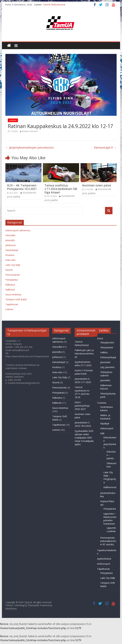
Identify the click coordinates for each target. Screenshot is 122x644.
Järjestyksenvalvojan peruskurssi (30, 147)
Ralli (102, 433)
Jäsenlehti (105, 380)
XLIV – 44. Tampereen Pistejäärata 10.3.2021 (22, 187)
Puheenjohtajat (108, 357)
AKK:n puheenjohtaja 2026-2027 (82, 406)
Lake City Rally (13, 265)
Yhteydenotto (107, 343)
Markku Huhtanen (30, 131)
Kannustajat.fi (105, 147)
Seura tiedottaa (13, 294)
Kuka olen (10, 260)
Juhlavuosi (11, 245)
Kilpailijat (105, 423)
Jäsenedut (105, 362)
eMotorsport (107, 428)
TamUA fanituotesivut (54, 5)
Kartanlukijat (12, 250)
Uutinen (13, 120)
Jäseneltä (10, 240)
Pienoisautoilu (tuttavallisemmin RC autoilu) (108, 541)
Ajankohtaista (104, 559)
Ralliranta (10, 285)
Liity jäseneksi (107, 367)
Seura (100, 338)
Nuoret (9, 270)
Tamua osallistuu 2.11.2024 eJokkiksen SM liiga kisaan (61, 189)
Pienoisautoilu (13, 275)
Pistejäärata (12, 280)
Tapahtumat (12, 304)
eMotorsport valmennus (18, 230)
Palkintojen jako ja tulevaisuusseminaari (84, 353)
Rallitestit (10, 290)
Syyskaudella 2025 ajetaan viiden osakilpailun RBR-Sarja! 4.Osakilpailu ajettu (84, 438)
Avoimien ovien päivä (97, 185)
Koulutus (10, 255)
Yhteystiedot (107, 347)
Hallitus (104, 352)
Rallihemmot (110, 487)
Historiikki (10, 235)
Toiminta (102, 403)
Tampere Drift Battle (16, 299)
